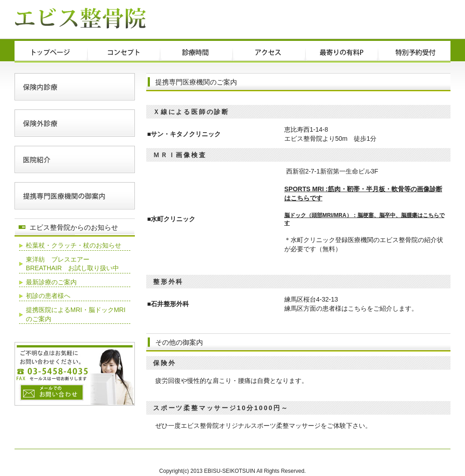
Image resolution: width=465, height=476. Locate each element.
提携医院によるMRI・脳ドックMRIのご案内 (76, 314)
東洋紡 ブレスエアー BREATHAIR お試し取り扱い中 (72, 264)
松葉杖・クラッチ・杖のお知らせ (74, 245)
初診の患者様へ (48, 296)
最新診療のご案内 (51, 282)
